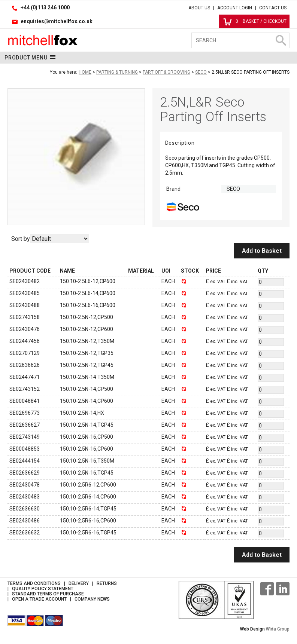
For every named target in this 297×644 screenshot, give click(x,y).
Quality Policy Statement (43, 589)
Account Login (235, 8)
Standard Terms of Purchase (48, 594)
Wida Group (278, 629)
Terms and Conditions (34, 583)
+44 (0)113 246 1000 (45, 7)
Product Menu (30, 57)
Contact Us (273, 8)
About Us (199, 8)
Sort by (21, 239)
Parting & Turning (117, 72)
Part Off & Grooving (166, 72)
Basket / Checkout (255, 21)
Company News (92, 599)
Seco (201, 72)
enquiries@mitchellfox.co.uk (57, 21)
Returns (107, 583)
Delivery (79, 583)
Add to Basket (262, 251)
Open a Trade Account (39, 599)
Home (85, 72)
